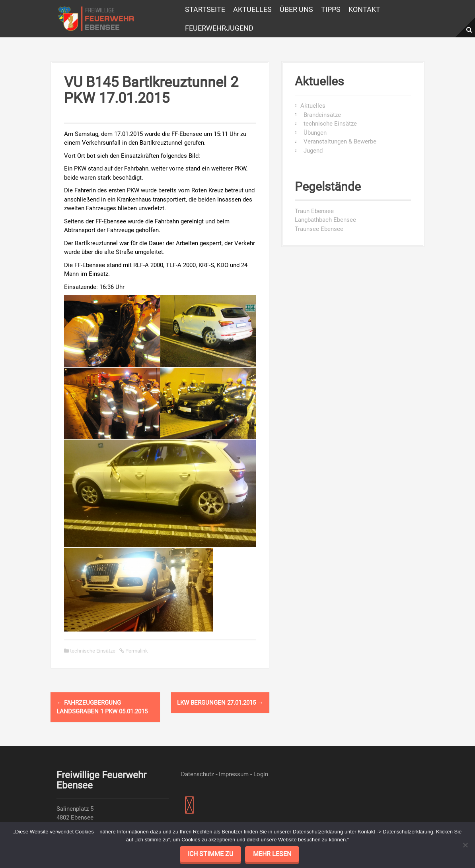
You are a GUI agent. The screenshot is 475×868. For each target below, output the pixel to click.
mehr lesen (272, 854)
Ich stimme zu (210, 854)
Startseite (205, 9)
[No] (465, 845)
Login (261, 774)
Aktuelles (252, 9)
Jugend (311, 151)
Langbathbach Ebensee (325, 220)
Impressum (234, 774)
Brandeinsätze (321, 115)
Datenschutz (198, 774)
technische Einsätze (93, 651)
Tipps (331, 9)
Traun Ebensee (314, 211)
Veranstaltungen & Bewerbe (338, 141)
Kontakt (364, 9)
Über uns (296, 9)
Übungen (313, 133)
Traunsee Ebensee (319, 229)
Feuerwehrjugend (219, 28)
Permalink (136, 651)
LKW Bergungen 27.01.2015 (220, 703)
